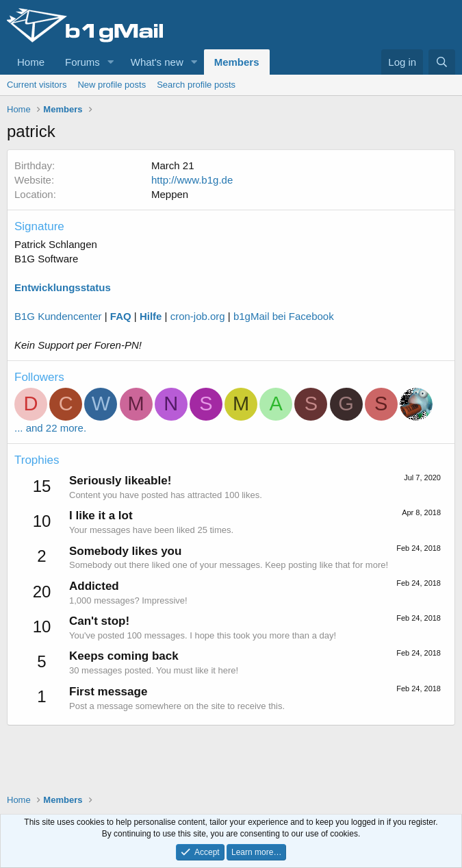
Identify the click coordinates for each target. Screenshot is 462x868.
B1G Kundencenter (58, 316)
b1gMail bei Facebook (284, 316)
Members (237, 62)
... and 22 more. (50, 428)
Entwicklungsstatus (63, 287)
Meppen (170, 194)
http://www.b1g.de (192, 180)
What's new (157, 62)
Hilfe (151, 316)
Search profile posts (196, 85)
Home (31, 62)
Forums (82, 62)
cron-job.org (198, 316)
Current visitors (37, 85)
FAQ (121, 316)
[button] (111, 62)
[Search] (442, 62)
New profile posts (112, 85)
